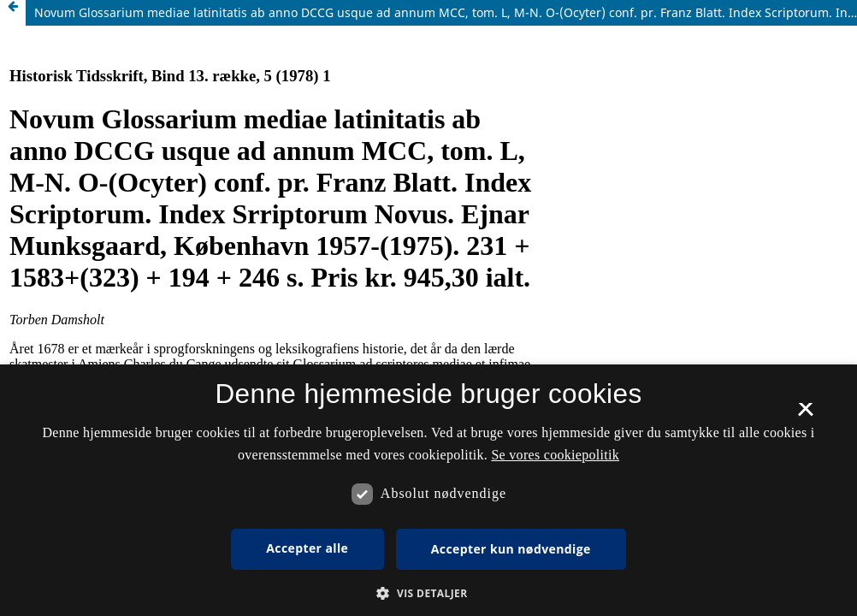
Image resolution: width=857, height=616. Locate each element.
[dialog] (428, 490)
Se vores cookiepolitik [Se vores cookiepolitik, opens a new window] (555, 455)
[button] (428, 593)
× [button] (805, 415)
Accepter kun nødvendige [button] (511, 549)
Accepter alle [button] (307, 548)
